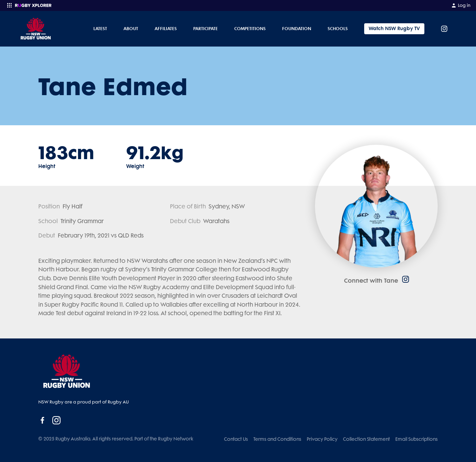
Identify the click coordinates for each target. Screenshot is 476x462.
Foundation (297, 28)
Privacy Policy (322, 439)
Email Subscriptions (416, 439)
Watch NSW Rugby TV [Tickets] (394, 29)
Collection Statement (366, 439)
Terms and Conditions (277, 439)
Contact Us (236, 439)
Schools (338, 28)
